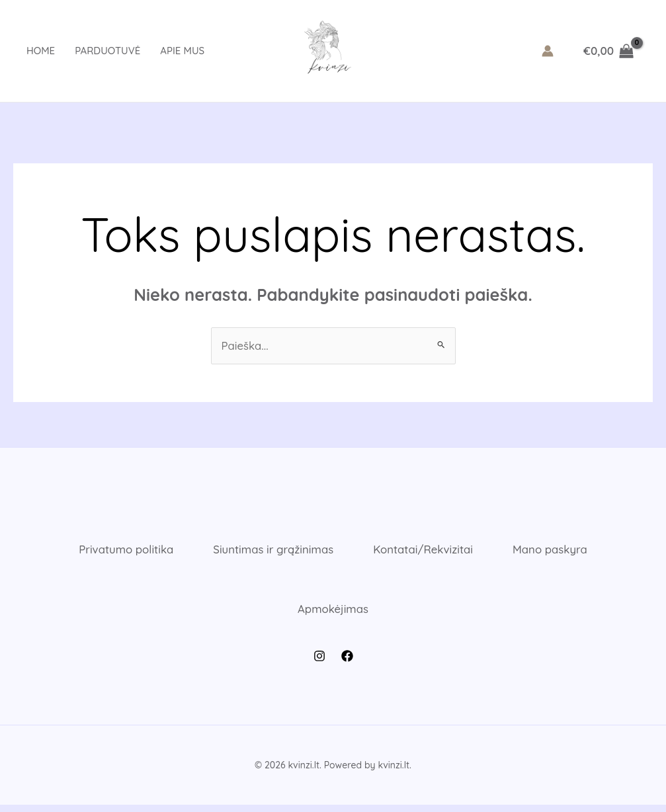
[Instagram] (319, 663)
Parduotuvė (107, 51)
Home (41, 51)
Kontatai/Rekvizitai (426, 551)
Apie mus (182, 51)
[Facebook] (347, 663)
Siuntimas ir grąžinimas (271, 551)
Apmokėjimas (333, 614)
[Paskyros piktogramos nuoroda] (548, 51)
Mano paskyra (557, 551)
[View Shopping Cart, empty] (608, 51)
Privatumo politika (120, 551)
